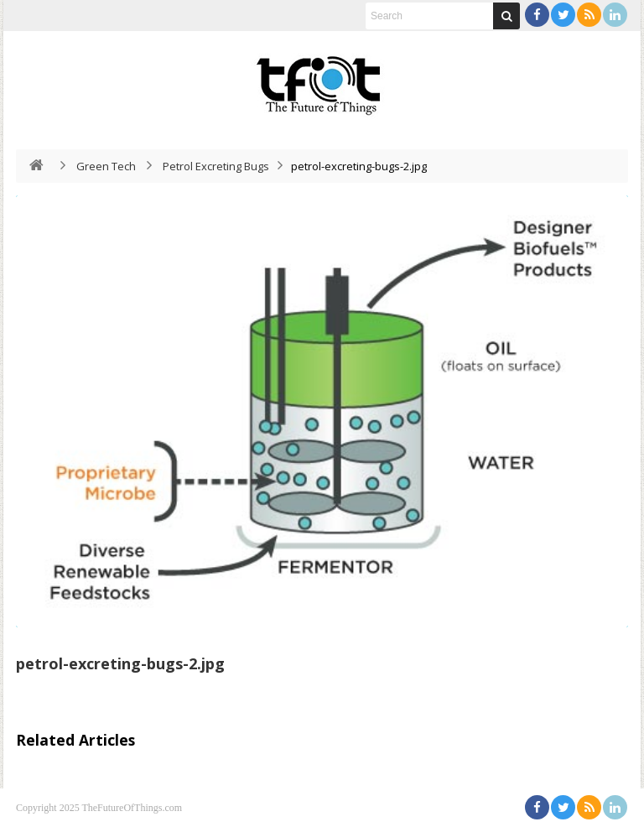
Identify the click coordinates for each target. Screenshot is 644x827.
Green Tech (106, 166)
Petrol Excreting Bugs (216, 166)
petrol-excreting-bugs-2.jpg (120, 663)
